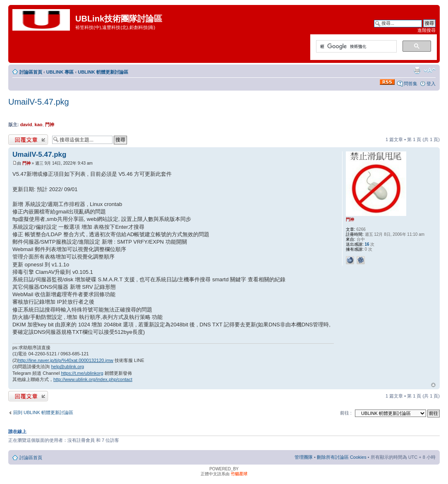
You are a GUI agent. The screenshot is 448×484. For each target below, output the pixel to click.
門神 (50, 125)
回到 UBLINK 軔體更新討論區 (43, 412)
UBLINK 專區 (60, 72)
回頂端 (433, 385)
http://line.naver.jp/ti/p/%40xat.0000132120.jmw (66, 360)
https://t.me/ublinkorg (82, 373)
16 (367, 244)
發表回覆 (28, 140)
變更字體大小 (430, 70)
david (26, 125)
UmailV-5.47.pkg (39, 102)
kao (39, 125)
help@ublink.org (68, 367)
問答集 (411, 84)
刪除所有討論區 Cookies (342, 457)
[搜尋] (356, 47)
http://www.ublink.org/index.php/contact (93, 379)
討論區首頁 (31, 72)
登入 (431, 84)
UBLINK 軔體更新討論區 (103, 72)
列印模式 (417, 70)
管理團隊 (304, 457)
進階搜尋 (426, 30)
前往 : (346, 413)
